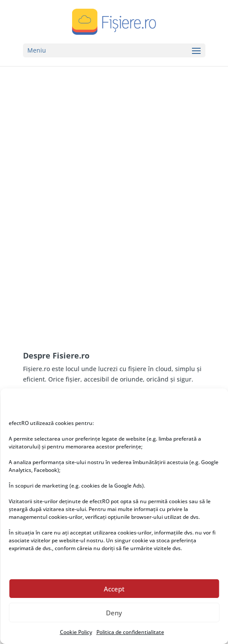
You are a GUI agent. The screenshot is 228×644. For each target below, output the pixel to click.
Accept (114, 589)
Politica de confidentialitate (130, 632)
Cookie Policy (76, 632)
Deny (114, 613)
